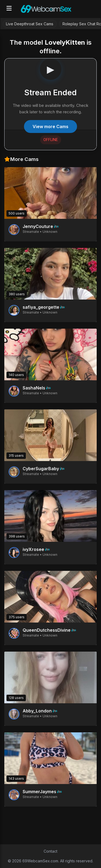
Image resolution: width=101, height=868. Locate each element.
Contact (50, 851)
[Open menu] (9, 9)
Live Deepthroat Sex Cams (30, 24)
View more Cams (50, 126)
